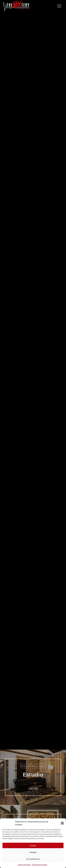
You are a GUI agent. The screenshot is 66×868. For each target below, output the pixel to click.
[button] (62, 823)
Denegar (33, 852)
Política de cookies (24, 865)
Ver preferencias (33, 859)
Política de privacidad (39, 865)
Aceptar (33, 845)
